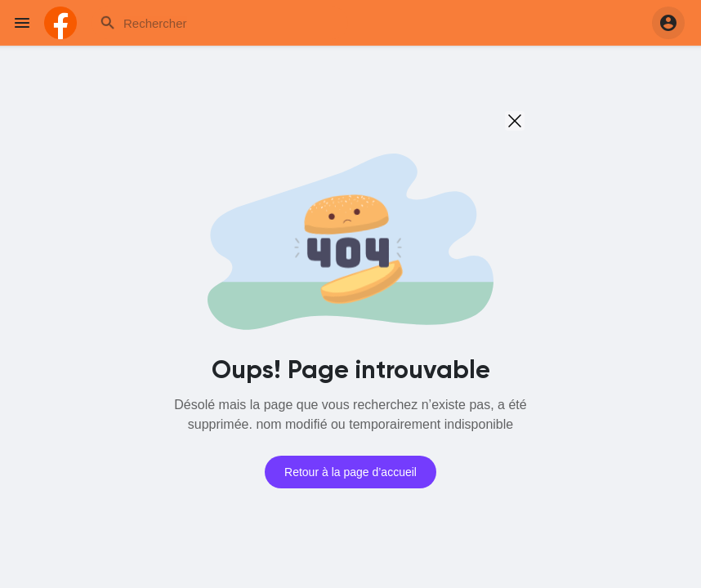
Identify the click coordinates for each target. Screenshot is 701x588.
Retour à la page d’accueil (350, 472)
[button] (668, 23)
